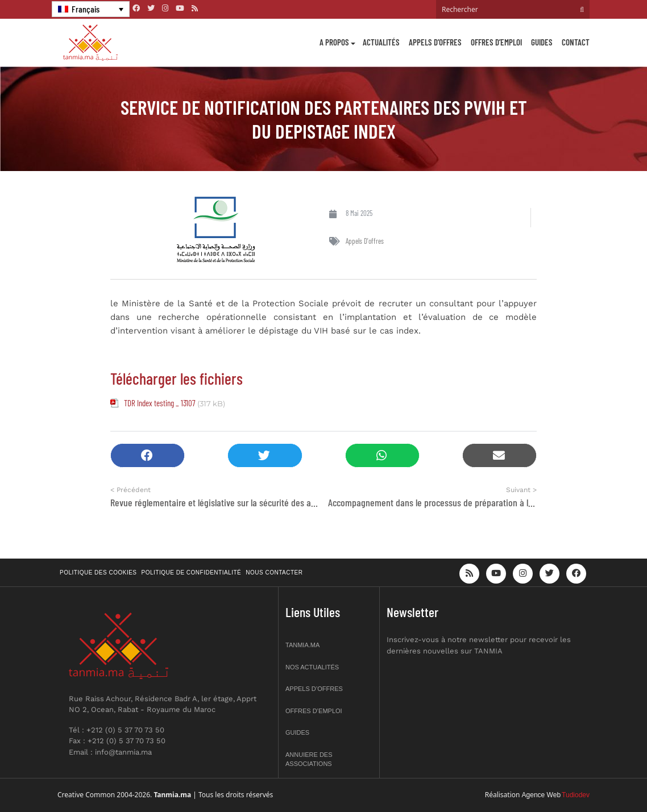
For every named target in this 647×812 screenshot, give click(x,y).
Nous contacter (274, 572)
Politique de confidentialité (192, 572)
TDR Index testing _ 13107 (159, 403)
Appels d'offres (365, 241)
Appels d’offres (435, 42)
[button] (148, 455)
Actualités (381, 42)
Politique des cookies (98, 572)
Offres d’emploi (496, 42)
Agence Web (542, 795)
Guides (542, 42)
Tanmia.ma (302, 645)
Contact (576, 42)
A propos (334, 42)
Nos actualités (312, 667)
